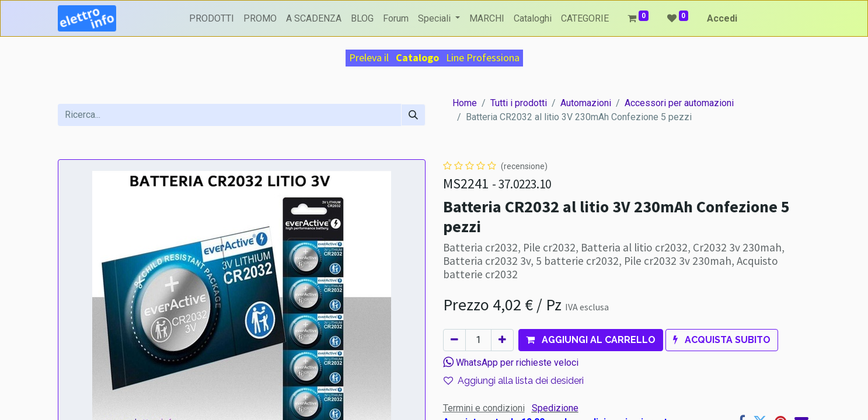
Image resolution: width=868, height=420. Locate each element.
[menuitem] (212, 19)
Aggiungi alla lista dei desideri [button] (514, 381)
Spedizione (555, 408)
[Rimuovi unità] (454, 340)
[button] (591, 340)
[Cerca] (413, 115)
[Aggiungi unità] (502, 340)
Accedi (722, 18)
